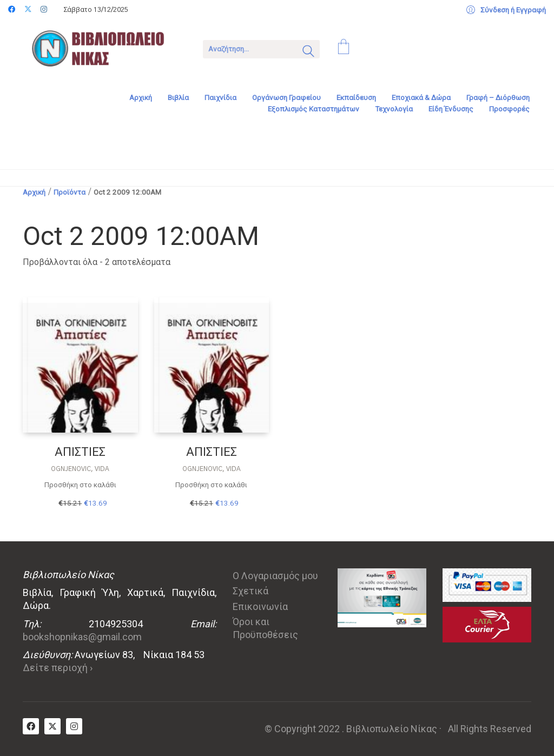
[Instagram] (74, 726)
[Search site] (308, 52)
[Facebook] (31, 726)
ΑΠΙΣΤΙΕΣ (80, 452)
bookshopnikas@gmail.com (82, 637)
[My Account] (506, 10)
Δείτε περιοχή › (58, 668)
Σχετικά (250, 591)
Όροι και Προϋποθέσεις (265, 628)
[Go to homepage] (105, 48)
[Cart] (344, 48)
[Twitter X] (52, 726)
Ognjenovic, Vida (80, 469)
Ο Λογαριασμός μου (275, 576)
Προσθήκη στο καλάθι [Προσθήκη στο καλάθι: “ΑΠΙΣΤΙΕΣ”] (80, 485)
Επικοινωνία (260, 606)
